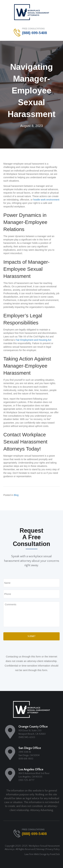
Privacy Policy (53, 849)
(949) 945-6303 (27, 737)
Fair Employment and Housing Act (33, 340)
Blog (16, 495)
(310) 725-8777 (26, 780)
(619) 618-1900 (26, 759)
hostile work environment (46, 200)
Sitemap (40, 849)
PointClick (55, 854)
